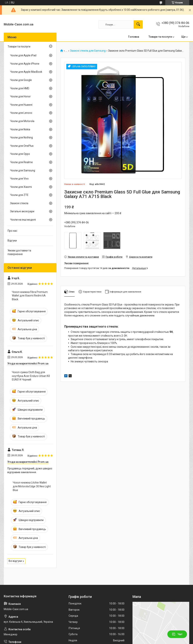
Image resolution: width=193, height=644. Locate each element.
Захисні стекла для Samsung (88, 51)
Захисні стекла (19, 203)
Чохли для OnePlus (22, 146)
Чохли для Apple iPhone (25, 64)
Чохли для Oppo (20, 154)
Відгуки (12, 241)
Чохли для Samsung (23, 170)
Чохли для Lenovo (21, 113)
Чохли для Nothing (21, 138)
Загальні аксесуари (22, 211)
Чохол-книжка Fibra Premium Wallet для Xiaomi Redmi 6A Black (30, 296)
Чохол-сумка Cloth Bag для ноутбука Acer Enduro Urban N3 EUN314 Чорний (31, 376)
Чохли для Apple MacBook (26, 72)
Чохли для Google (21, 80)
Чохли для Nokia (20, 129)
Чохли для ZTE (19, 195)
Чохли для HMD (20, 88)
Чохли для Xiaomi (21, 187)
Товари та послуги (160, 37)
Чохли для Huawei (21, 105)
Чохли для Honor (20, 96)
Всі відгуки (15, 561)
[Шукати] (138, 24)
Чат (177, 634)
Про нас (12, 231)
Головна (134, 37)
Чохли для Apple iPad (23, 55)
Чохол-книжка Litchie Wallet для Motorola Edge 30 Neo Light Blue (32, 486)
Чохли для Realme (21, 162)
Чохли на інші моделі (23, 220)
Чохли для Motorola (22, 121)
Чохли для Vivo (19, 179)
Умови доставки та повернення (19, 252)
